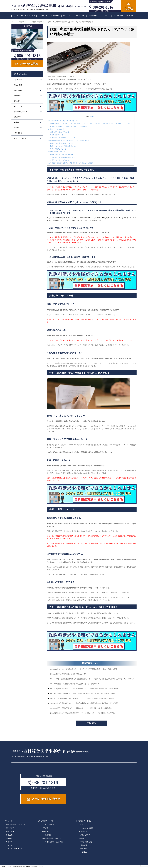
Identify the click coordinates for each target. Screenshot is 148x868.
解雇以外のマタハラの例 (56, 129)
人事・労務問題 (49, 825)
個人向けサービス (83, 821)
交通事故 (84, 852)
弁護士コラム (130, 16)
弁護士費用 (55, 16)
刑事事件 (84, 849)
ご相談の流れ (43, 16)
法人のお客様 (18, 16)
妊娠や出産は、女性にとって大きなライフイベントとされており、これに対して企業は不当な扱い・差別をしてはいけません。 (92, 123)
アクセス (105, 16)
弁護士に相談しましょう (58, 149)
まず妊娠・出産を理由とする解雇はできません (63, 121)
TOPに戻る (91, 723)
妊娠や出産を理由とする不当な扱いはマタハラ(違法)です (69, 126)
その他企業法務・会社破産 (53, 842)
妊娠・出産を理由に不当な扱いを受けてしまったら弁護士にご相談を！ (71, 163)
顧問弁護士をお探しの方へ (22, 112)
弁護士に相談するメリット (57, 152)
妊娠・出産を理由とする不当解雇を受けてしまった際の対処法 (68, 140)
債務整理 (84, 845)
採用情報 (16, 122)
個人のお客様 (30, 16)
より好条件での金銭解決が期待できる (63, 157)
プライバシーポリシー (20, 138)
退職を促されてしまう (57, 135)
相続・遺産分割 (86, 842)
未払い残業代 (85, 835)
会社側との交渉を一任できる (60, 160)
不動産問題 (47, 835)
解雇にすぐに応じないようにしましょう (63, 143)
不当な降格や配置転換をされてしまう (63, 138)
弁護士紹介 (93, 16)
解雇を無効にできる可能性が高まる (62, 154)
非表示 (92, 117)
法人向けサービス (46, 821)
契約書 (46, 828)
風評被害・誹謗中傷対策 (52, 838)
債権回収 (46, 831)
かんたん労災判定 (87, 828)
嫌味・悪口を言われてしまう (60, 132)
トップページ (18, 80)
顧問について (68, 16)
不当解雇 (84, 831)
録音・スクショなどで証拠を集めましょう (64, 146)
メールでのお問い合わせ (46, 799)
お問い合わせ (118, 16)
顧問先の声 (80, 16)
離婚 (82, 838)
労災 (82, 825)
